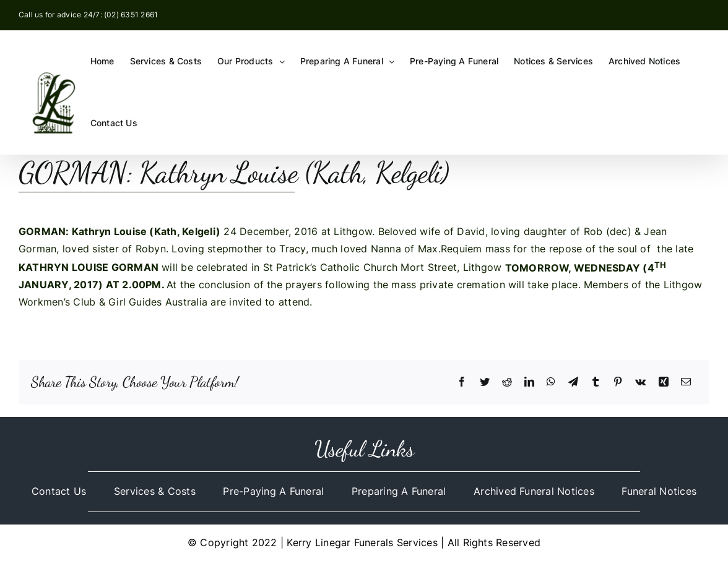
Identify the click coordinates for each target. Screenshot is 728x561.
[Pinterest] (618, 382)
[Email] (686, 382)
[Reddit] (507, 382)
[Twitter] (485, 382)
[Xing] (664, 382)
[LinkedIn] (529, 382)
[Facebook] (462, 382)
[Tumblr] (596, 382)
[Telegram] (573, 382)
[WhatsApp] (551, 382)
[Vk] (640, 382)
